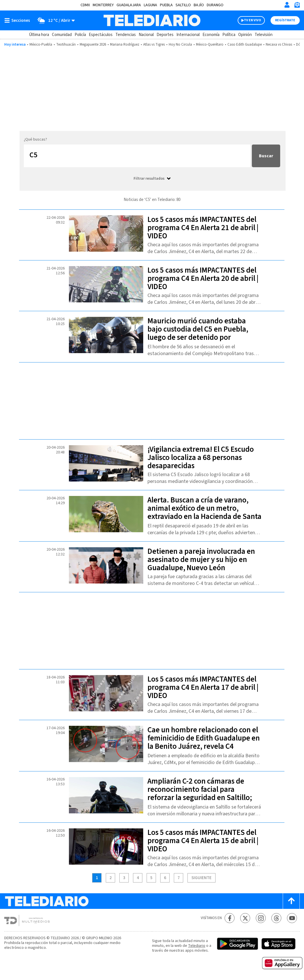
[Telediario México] (152, 20)
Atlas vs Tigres (154, 44)
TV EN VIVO (253, 20)
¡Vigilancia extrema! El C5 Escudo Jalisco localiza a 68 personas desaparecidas (201, 458)
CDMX (85, 5)
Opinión (245, 35)
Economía (211, 35)
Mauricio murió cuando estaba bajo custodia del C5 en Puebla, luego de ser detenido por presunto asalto (198, 333)
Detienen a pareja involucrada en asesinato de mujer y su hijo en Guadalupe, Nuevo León (201, 560)
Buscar (266, 156)
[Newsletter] (297, 6)
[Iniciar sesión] (287, 5)
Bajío (199, 5)
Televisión (264, 35)
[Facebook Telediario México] (230, 918)
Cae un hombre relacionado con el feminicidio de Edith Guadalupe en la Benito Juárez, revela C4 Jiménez (204, 742)
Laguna (150, 5)
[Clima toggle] (54, 20)
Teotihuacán (66, 44)
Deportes (165, 35)
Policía (80, 35)
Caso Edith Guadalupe (245, 44)
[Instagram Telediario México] (261, 918)
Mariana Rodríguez (125, 44)
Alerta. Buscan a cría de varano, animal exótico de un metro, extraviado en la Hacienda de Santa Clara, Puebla (204, 512)
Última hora (39, 35)
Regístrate (285, 20)
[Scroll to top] (291, 901)
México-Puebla (41, 44)
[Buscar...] (137, 156)
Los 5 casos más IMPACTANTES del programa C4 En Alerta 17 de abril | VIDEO (203, 687)
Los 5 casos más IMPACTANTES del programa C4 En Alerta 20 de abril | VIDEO (203, 278)
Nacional (146, 35)
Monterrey (103, 5)
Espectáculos (101, 35)
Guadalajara (129, 5)
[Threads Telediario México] (276, 918)
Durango (215, 5)
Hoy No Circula (180, 44)
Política (229, 35)
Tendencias (126, 35)
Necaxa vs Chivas (279, 44)
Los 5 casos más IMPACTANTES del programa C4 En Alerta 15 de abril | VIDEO (203, 841)
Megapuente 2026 (93, 44)
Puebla (166, 5)
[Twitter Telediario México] (245, 918)
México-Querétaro (210, 44)
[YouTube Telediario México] (292, 918)
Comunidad (62, 35)
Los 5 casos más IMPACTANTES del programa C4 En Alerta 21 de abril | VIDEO (203, 228)
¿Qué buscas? (35, 139)
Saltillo (183, 5)
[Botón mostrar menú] (18, 20)
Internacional (188, 35)
